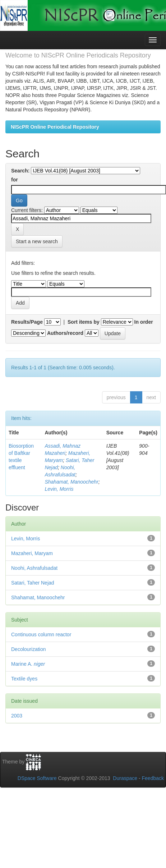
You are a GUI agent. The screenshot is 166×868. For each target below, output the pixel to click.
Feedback (153, 778)
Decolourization (29, 649)
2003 (17, 716)
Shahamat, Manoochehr (71, 482)
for (15, 180)
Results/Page (27, 322)
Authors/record (65, 333)
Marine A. (28, 664)
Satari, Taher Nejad (33, 583)
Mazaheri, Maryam (32, 553)
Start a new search (37, 241)
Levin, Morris (59, 489)
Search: (20, 171)
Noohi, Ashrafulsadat (34, 568)
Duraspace (125, 778)
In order (144, 322)
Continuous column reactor (41, 634)
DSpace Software (37, 778)
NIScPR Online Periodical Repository (55, 127)
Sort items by (84, 322)
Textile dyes (24, 679)
